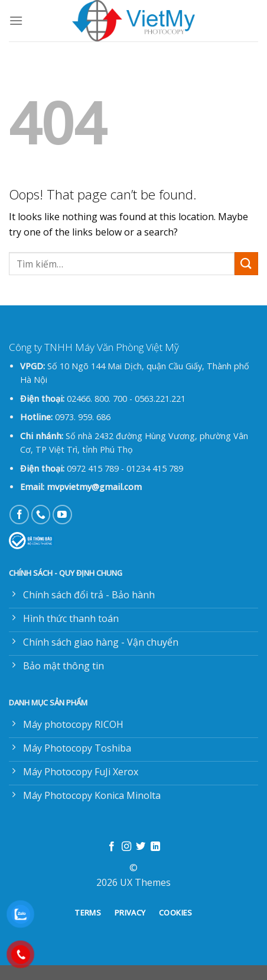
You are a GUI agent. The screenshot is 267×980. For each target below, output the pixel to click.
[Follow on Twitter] (141, 847)
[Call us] (41, 515)
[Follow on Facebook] (19, 515)
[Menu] (16, 20)
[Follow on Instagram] (126, 847)
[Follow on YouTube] (62, 515)
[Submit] (246, 264)
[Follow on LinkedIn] (155, 847)
